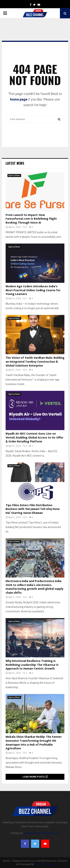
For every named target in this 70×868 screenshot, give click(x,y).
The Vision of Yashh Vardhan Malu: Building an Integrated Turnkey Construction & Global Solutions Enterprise (35, 362)
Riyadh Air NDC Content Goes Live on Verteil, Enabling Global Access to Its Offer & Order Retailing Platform (34, 438)
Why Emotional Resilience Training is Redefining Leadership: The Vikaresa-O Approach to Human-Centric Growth (32, 665)
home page (19, 99)
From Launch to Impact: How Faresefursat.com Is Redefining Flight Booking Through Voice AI (31, 219)
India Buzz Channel (44, 864)
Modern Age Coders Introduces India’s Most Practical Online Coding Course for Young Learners (33, 290)
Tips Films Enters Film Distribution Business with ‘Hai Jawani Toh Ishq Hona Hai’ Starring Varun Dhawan (33, 509)
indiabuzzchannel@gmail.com (42, 833)
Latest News (15, 163)
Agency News (14, 175)
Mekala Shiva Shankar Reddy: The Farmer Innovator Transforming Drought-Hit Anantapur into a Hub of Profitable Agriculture (34, 743)
